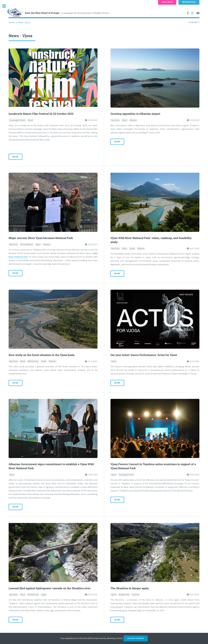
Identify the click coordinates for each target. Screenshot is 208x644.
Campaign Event (126, 475)
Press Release (27, 244)
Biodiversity (33, 361)
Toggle (6, 6)
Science (136, 595)
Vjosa (30, 120)
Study (132, 248)
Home (12, 22)
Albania (133, 120)
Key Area (115, 120)
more (15, 157)
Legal (44, 595)
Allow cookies (136, 638)
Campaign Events (17, 120)
